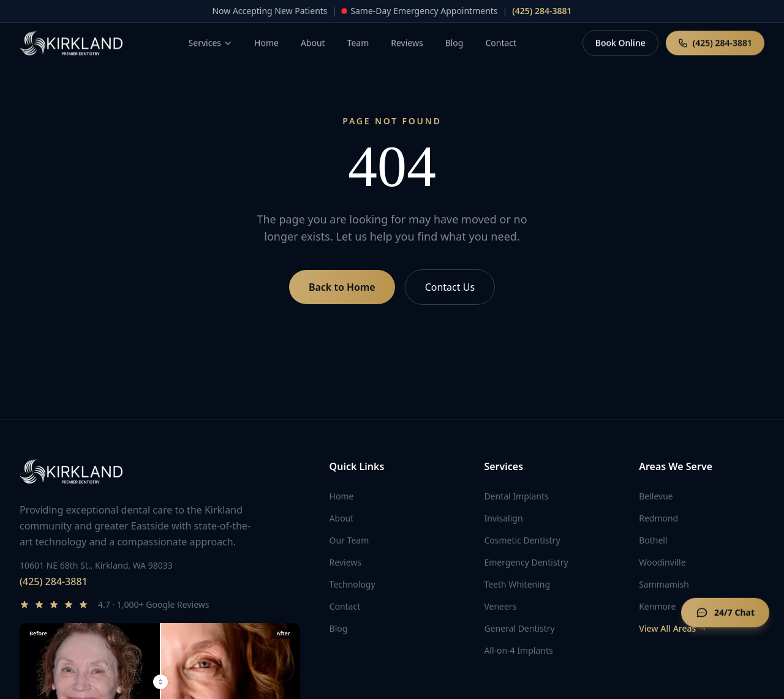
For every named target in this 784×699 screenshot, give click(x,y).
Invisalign (503, 518)
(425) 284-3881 (54, 581)
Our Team (349, 540)
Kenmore (657, 606)
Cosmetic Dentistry (522, 540)
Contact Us (450, 287)
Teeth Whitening (517, 584)
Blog (339, 628)
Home (342, 496)
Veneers (500, 606)
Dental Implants (516, 496)
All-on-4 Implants (518, 650)
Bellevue (656, 496)
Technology (352, 584)
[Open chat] (725, 614)
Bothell (653, 540)
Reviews (345, 562)
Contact (345, 606)
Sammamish (664, 584)
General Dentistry (519, 628)
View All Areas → (673, 628)
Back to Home (342, 287)
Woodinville (662, 562)
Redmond (658, 518)
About (342, 518)
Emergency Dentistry (526, 562)
